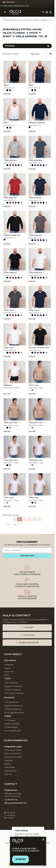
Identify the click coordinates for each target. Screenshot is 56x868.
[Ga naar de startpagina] (15, 12)
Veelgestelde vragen (13, 747)
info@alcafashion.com (15, 803)
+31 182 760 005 (11, 800)
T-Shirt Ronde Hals (10, 160)
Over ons (8, 774)
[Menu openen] (5, 12)
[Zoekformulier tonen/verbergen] (43, 12)
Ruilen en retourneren (13, 754)
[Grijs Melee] (21, 166)
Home (4, 18)
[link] (15, 519)
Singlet (6, 85)
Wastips (8, 764)
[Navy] (10, 91)
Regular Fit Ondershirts (13, 686)
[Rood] (13, 166)
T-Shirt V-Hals (9, 310)
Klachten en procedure (13, 757)
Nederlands (10, 2)
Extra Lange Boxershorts (14, 713)
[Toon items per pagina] (17, 525)
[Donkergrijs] (16, 166)
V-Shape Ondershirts (13, 690)
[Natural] (32, 391)
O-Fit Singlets (10, 720)
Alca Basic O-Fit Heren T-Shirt (39, 348)
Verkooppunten (10, 771)
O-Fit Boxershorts (11, 702)
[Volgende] (40, 519)
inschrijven (27, 556)
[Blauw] (10, 166)
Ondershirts (9, 665)
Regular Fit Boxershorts (14, 706)
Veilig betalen (10, 767)
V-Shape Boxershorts (13, 709)
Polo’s (7, 675)
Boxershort (8, 385)
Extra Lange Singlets (13, 731)
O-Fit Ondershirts (11, 683)
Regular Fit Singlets (12, 724)
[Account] (47, 12)
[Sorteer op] (39, 54)
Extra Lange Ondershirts (14, 693)
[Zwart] (7, 91)
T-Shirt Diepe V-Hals (11, 423)
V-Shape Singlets (11, 727)
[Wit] (5, 91)
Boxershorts (9, 672)
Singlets (7, 668)
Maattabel (8, 760)
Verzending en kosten (13, 750)
